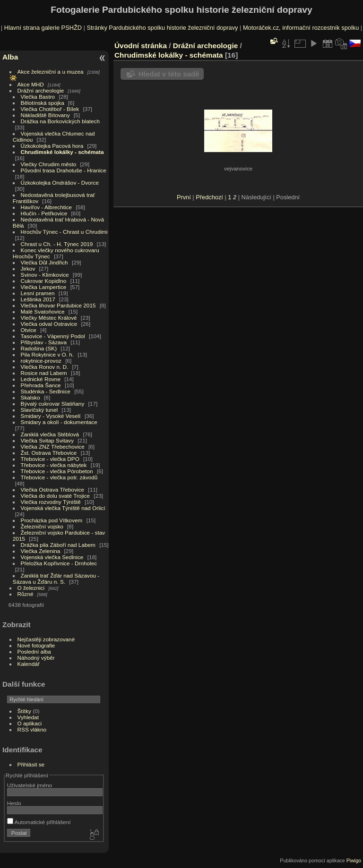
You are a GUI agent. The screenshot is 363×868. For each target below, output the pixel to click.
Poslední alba (34, 651)
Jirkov (28, 268)
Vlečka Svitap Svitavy (47, 440)
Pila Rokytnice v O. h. (47, 354)
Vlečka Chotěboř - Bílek (50, 109)
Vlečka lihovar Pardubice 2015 (58, 305)
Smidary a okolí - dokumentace (59, 422)
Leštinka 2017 (38, 299)
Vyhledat (28, 717)
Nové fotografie (36, 645)
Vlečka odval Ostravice (49, 324)
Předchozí (209, 197)
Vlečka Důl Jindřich (44, 262)
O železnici (31, 588)
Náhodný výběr (36, 658)
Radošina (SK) (39, 348)
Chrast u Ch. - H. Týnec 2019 (57, 244)
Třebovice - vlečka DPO (50, 459)
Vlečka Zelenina (41, 551)
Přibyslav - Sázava (44, 342)
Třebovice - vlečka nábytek (54, 465)
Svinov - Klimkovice (45, 275)
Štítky (24, 711)
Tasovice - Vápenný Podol (53, 336)
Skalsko (30, 397)
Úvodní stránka (141, 46)
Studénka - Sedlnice (46, 391)
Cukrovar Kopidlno (44, 281)
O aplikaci (30, 723)
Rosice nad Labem (44, 373)
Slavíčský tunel (39, 410)
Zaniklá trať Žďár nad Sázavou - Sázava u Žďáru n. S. (56, 579)
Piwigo (354, 860)
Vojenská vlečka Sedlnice (52, 557)
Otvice (29, 330)
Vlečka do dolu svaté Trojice (56, 496)
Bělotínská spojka (43, 103)
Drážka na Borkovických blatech (60, 121)
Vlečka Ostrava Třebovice (53, 489)
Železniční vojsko (43, 526)
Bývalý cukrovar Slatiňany (53, 404)
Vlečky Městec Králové (49, 318)
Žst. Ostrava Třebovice (49, 453)
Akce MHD (31, 84)
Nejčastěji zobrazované (46, 639)
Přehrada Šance (41, 385)
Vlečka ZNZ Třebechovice (53, 447)
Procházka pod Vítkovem (52, 520)
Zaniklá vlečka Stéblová (50, 434)
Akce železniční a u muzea (51, 72)
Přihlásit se (31, 764)
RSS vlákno (32, 729)
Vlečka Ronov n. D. (45, 367)
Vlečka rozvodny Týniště (51, 502)
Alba (10, 57)
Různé (26, 594)
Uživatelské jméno (30, 785)
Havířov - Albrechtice (47, 207)
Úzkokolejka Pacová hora (52, 146)
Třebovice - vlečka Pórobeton (57, 471)
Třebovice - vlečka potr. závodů (59, 477)
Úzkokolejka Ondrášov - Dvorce (60, 183)
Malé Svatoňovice (43, 311)
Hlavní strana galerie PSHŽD (43, 28)
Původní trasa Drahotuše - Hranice (64, 170)
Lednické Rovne (41, 379)
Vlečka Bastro (38, 97)
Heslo (14, 803)
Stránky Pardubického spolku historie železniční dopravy (162, 28)
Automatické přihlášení (39, 822)
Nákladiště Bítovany (45, 115)
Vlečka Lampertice (44, 287)
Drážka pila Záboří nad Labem (58, 545)
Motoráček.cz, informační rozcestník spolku (301, 28)
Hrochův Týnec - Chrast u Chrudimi (64, 232)
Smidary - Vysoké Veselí (51, 416)
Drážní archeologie (41, 90)
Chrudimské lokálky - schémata (62, 152)
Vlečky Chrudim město (49, 164)
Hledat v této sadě (169, 74)
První (184, 197)
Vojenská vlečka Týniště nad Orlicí (63, 508)
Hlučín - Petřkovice (44, 213)
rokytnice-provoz (41, 361)
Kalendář (29, 664)
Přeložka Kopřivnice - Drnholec (59, 563)
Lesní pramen (38, 293)
